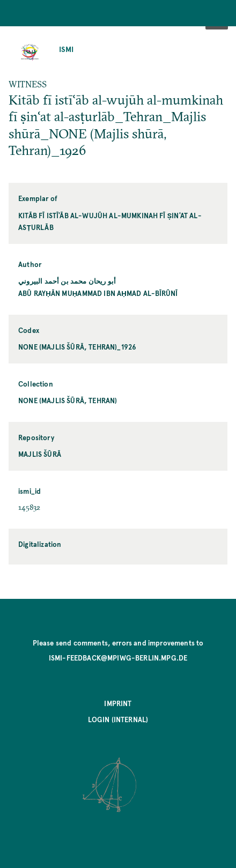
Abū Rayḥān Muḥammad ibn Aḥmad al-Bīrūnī (98, 293)
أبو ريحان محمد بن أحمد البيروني (67, 281)
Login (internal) (118, 719)
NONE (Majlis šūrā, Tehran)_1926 (77, 347)
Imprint (118, 703)
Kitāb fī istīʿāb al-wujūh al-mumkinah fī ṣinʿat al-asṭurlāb (110, 221)
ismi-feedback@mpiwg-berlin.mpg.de (118, 658)
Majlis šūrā (40, 454)
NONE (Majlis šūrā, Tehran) (68, 400)
